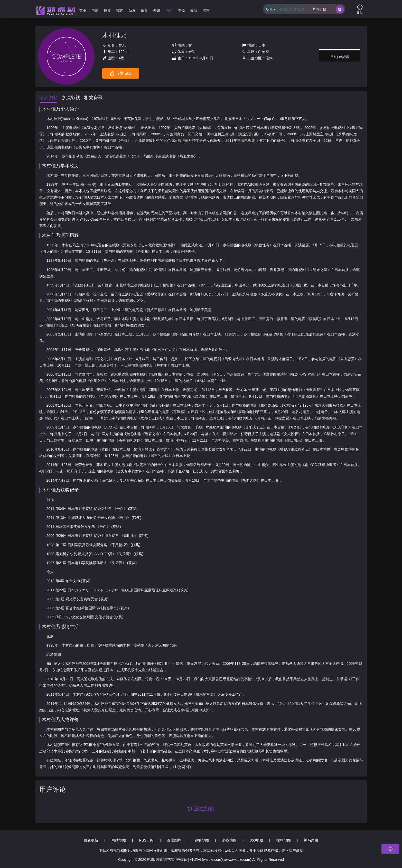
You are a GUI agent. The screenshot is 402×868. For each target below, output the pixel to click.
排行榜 (319, 9)
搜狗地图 (284, 840)
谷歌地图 (202, 840)
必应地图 (229, 840)
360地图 (256, 840)
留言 (206, 11)
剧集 (107, 11)
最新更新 (91, 840)
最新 (194, 11)
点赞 (121, 74)
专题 (181, 11)
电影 (95, 11)
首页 (83, 11)
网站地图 (119, 840)
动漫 (132, 11)
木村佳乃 (115, 35)
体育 (144, 11)
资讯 (157, 11)
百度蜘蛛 (174, 840)
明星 (169, 11)
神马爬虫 (311, 840)
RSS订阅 (146, 840)
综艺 (120, 11)
